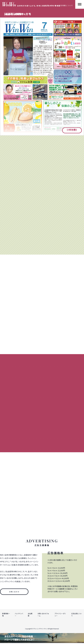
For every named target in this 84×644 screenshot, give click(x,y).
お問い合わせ (51, 5)
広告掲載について (66, 5)
